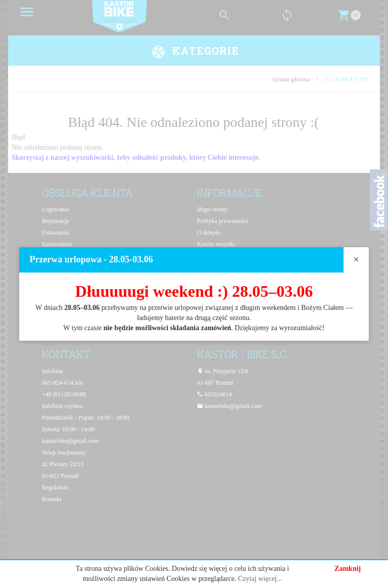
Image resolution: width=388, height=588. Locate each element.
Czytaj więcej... (260, 579)
